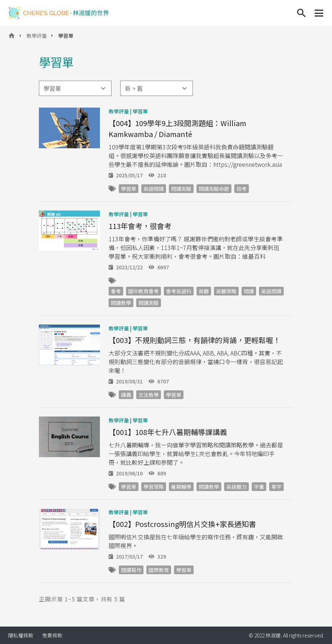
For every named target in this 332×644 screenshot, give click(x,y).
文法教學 (149, 395)
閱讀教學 (121, 303)
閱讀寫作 (131, 570)
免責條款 (52, 635)
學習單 (140, 111)
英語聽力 (236, 487)
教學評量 (37, 36)
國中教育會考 (143, 291)
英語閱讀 (154, 189)
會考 (116, 291)
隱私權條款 (21, 635)
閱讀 (249, 291)
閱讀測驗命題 (214, 189)
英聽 (204, 291)
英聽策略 (226, 291)
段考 (242, 189)
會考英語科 (179, 291)
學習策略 (154, 487)
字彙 (259, 487)
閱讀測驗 (181, 189)
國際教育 (159, 570)
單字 (276, 487)
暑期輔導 (181, 487)
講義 (126, 395)
